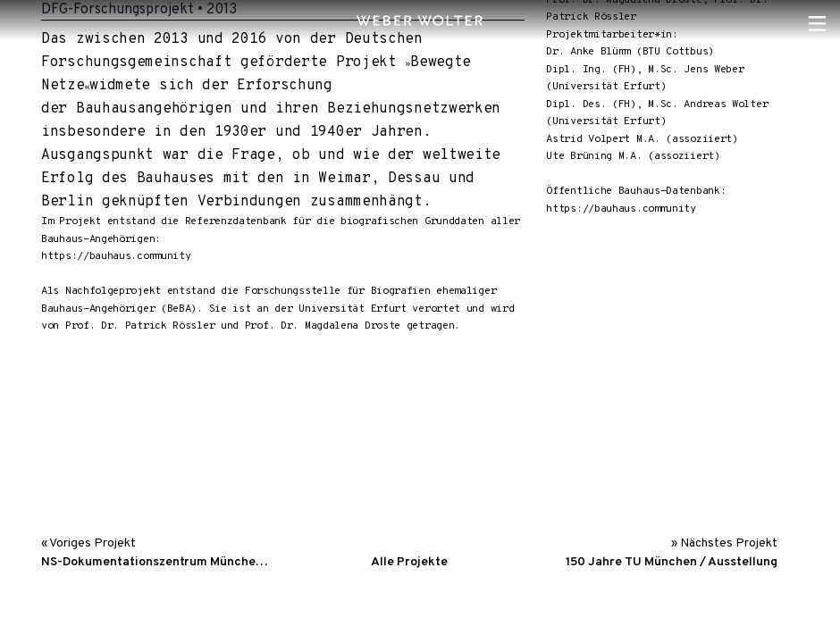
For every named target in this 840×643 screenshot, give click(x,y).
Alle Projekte (409, 562)
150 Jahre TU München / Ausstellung (672, 562)
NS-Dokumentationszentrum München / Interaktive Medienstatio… (157, 562)
